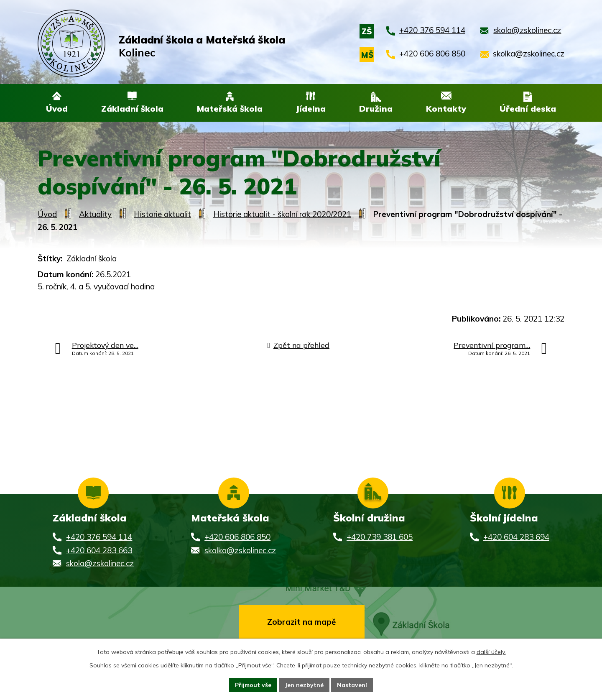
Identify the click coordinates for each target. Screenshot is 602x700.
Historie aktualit (162, 215)
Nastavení (352, 685)
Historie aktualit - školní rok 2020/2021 (282, 215)
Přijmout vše (253, 685)
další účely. (491, 652)
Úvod (47, 215)
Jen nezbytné (304, 685)
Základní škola (92, 259)
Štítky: (50, 259)
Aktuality (95, 215)
